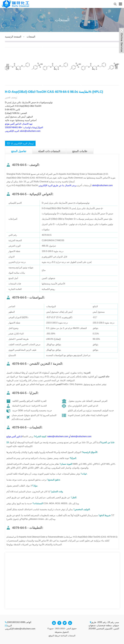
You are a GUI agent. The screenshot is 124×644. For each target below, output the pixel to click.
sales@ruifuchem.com (25, 629)
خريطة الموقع (54, 636)
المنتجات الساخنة (68, 636)
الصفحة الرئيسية (13, 37)
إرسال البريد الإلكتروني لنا (22, 143)
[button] (116, 66)
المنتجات (31, 37)
